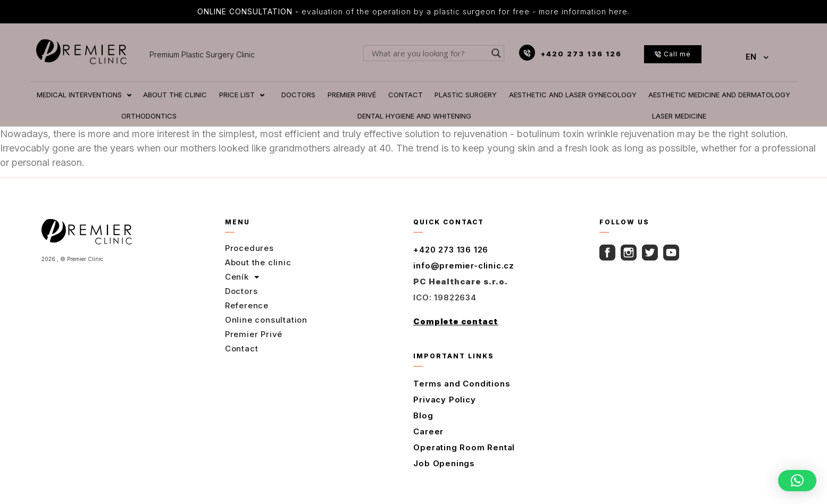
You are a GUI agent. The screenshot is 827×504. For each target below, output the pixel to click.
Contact (242, 348)
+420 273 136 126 (581, 54)
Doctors (241, 291)
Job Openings (444, 463)
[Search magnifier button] (496, 53)
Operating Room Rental (464, 447)
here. (619, 11)
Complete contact (456, 321)
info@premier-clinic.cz (464, 266)
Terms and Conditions (462, 384)
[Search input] (429, 53)
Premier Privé (254, 334)
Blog (423, 415)
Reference (247, 305)
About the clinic (258, 262)
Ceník (242, 277)
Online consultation (266, 320)
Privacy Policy (444, 400)
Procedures (249, 248)
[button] (797, 481)
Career (428, 431)
